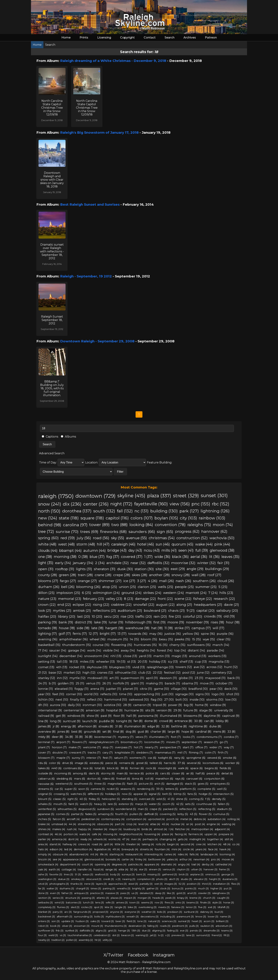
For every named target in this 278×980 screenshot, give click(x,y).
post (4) (200, 824)
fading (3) (173, 931)
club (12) (145, 673)
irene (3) (89, 884)
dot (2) (116, 935)
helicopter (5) (111, 799)
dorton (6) (94, 779)
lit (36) (214, 557)
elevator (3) (200, 879)
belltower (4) (157, 859)
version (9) (164, 710)
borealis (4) (113, 859)
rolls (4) (161, 844)
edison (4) (56, 849)
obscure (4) (60, 854)
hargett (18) (114, 628)
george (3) (228, 874)
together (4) (215, 839)
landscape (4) (209, 854)
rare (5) (112, 804)
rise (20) (127, 616)
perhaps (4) (150, 839)
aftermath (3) (64, 916)
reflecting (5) (207, 809)
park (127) (189, 511)
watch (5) (86, 804)
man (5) (143, 809)
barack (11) (172, 683)
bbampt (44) (70, 550)
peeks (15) (183, 639)
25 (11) (80, 683)
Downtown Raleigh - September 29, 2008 (97, 341)
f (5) (208, 799)
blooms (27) (48, 581)
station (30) (144, 569)
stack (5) (190, 784)
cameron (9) (142, 705)
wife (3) (110, 902)
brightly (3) (138, 888)
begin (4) (173, 844)
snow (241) (50, 504)
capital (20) (206, 611)
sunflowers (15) (199, 645)
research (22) (224, 599)
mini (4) (176, 849)
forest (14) (165, 650)
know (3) (201, 916)
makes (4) (59, 829)
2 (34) (100, 563)
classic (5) (59, 799)
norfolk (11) (121, 683)
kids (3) (161, 912)
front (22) (165, 599)
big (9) (189, 705)
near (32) (138, 563)
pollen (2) (72, 940)
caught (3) (223, 898)
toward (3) (108, 921)
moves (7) (173, 742)
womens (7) (138, 758)
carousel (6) (194, 779)
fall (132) (125, 511)
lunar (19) (116, 622)
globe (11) (186, 678)
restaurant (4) (134, 854)
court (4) (87, 864)
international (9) (50, 710)
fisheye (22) (203, 599)
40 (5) (83, 799)
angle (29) (195, 569)
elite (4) (123, 870)
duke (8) (215, 726)
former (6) (137, 768)
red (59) (68, 538)
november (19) (197, 622)
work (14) (94, 650)
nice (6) (88, 768)
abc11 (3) (174, 879)
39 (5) (160, 789)
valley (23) (114, 599)
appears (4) (152, 864)
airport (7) (63, 742)
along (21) (184, 605)
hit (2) (98, 940)
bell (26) (68, 587)
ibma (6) (138, 779)
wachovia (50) (222, 538)
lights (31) (84, 569)
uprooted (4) (156, 819)
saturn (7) (121, 758)
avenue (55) (136, 538)
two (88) (120, 525)
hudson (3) (82, 921)
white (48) (47, 544)
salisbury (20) (227, 611)
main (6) (122, 773)
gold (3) (181, 893)
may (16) (156, 634)
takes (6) (44, 768)
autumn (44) (95, 550)
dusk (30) (125, 569)
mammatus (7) (165, 752)
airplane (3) (197, 874)
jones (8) (63, 732)
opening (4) (102, 864)
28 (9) (127, 705)
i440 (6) (57, 768)
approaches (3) (117, 884)
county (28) (48, 575)
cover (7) (44, 752)
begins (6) (211, 768)
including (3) (168, 916)
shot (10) (233, 694)
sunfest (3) (71, 931)
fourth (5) (121, 814)
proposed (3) (100, 912)
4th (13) (62, 667)
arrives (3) (122, 902)
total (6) (100, 768)
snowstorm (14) (96, 656)
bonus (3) (178, 888)
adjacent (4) (222, 829)
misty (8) (44, 737)
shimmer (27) (110, 581)
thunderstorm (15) (77, 645)
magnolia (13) (219, 661)
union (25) (127, 587)
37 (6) (181, 763)
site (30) (162, 569)
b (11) (52, 683)
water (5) (155, 804)
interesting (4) (153, 854)
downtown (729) (96, 496)
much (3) (203, 888)
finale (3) (205, 902)
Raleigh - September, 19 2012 (86, 276)
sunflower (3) (46, 931)
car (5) (59, 789)
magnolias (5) (116, 784)
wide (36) (162, 557)
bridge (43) (117, 550)
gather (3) (152, 888)
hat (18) (157, 628)
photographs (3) (59, 884)
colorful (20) (193, 616)
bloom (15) (149, 639)
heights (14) (146, 650)
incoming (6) (63, 773)
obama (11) (190, 683)
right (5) (72, 799)
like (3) (171, 893)
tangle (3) (120, 907)
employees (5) (220, 784)
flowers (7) (80, 742)
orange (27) (87, 581)
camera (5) (98, 789)
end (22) (64, 605)
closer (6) (178, 773)
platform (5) (188, 789)
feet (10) (58, 694)
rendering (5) (146, 789)
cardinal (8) (203, 732)
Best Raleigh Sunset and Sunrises (90, 204)
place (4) (167, 834)
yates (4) (172, 859)
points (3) (191, 888)
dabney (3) (206, 912)
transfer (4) (85, 870)
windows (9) (76, 716)
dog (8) (131, 732)
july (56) (84, 538)
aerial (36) (199, 557)
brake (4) (44, 824)
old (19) (229, 616)
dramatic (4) (169, 864)
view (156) (180, 504)
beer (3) (120, 921)
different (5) (96, 794)
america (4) (59, 839)
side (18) (83, 628)
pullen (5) (136, 814)
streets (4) (146, 849)
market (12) (72, 673)
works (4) (114, 839)
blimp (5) (180, 794)
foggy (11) (82, 689)
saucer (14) (58, 650)
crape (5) (155, 809)
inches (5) (45, 819)
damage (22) (145, 599)
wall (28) (199, 575)
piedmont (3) (180, 926)
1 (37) (148, 557)
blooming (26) (88, 587)
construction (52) (192, 538)
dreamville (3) (211, 931)
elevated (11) (64, 689)
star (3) (143, 869)
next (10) (62, 700)
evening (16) (48, 639)
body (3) (115, 874)
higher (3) (216, 888)
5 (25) (223, 587)
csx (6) (152, 758)
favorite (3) (56, 874)
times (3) (96, 888)
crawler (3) (204, 893)
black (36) (180, 557)
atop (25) (110, 587)
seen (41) (186, 550)
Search (170, 38)
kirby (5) (183, 814)
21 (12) (42, 673)
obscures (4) (105, 824)
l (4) (171, 829)
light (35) (46, 563)
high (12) (89, 673)
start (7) (188, 747)
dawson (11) (168, 678)
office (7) (201, 747)
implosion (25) (68, 593)
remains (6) (127, 763)
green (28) (68, 575)
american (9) (95, 710)
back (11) (234, 678)
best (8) (77, 732)
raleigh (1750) (56, 496)
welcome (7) (92, 747)
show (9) (93, 716)
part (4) (120, 824)
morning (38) (65, 557)
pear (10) (216, 689)
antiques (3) (81, 893)
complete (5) (206, 789)
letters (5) (172, 789)
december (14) (71, 656)
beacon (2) (128, 935)
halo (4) (43, 849)
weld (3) (53, 935)
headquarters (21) (208, 605)
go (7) (224, 742)
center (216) (96, 504)
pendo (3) (196, 931)
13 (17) (122, 634)
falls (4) (194, 854)
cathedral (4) (223, 864)
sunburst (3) (191, 912)
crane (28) (103, 575)
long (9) (56, 721)
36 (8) (89, 737)
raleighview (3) (221, 893)
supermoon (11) (132, 678)
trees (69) (89, 531)
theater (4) (133, 844)
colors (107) (142, 518)
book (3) (55, 926)
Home (66, 38)
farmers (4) (196, 834)
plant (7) (44, 747)
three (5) (100, 784)
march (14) (221, 645)
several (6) (194, 763)
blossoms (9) (193, 716)
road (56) (101, 538)
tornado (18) (48, 628)
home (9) (202, 705)
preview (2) (178, 935)
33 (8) (231, 732)
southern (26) (204, 581)
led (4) (68, 849)
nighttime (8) (198, 726)
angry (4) (184, 864)
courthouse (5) (206, 804)
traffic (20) (144, 616)
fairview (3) (178, 907)
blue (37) (97, 557)
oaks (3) (95, 921)
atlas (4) (155, 824)
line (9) (43, 721)
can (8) (209, 721)
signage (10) (185, 694)
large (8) (174, 732)
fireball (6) (123, 779)
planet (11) (131, 689)
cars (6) (165, 773)
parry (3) (58, 912)
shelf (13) (186, 661)
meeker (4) (100, 829)
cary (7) (108, 752)
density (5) (219, 799)
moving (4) (110, 834)
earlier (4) (44, 839)
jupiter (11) (114, 689)
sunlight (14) (48, 656)
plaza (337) (159, 496)
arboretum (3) (224, 926)
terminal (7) (46, 742)
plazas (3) (116, 898)
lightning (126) (215, 511)
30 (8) (198, 721)
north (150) (49, 511)
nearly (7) (151, 747)
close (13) (130, 656)
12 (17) (93, 634)
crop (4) (131, 824)
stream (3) (155, 869)
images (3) (171, 884)
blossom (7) (46, 758)
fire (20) (175, 616)
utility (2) (107, 940)
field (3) (131, 921)
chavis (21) (176, 611)
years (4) (201, 849)
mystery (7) (126, 737)
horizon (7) (59, 747)
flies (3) (236, 884)
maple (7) (63, 758)
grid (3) (112, 931)
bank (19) (66, 622)
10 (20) (97, 616)
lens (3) (100, 902)
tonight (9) (124, 721)
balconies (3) (74, 902)
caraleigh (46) (123, 544)
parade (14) (216, 650)
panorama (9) (148, 716)
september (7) (192, 742)
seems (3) (147, 902)
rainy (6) (179, 758)
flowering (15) (122, 645)
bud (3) (219, 912)
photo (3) (162, 879)
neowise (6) (46, 784)
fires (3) (169, 902)
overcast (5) (147, 799)
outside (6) (45, 773)
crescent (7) (78, 752)
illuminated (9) (171, 716)
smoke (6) (230, 758)
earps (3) (88, 874)
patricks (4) (135, 864)
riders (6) (108, 779)
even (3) (55, 893)
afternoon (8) (87, 726)
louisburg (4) (132, 829)
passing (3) (88, 898)
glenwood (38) (222, 550)
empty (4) (45, 854)
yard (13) (145, 656)
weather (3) (148, 912)
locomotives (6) (213, 763)
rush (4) (72, 829)
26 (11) (107, 683)
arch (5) (159, 784)
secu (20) (111, 616)
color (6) (55, 763)
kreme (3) (195, 898)
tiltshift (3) (223, 907)
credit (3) (108, 879)
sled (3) (75, 907)
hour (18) (233, 622)
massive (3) (112, 893)
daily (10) (74, 705)
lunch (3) (88, 902)
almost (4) (160, 829)
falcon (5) (59, 819)
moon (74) (223, 525)
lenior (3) (191, 907)
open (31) (46, 569)
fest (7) (108, 758)
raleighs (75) (199, 525)
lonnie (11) (46, 689)
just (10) (168, 694)
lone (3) (142, 921)
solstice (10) (113, 705)
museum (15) (118, 639)
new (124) (48, 518)
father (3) (67, 893)
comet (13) (46, 667)
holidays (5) (113, 794)
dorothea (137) (77, 511)
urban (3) (196, 869)
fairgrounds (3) (82, 912)
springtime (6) (196, 758)
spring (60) (48, 538)
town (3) (134, 902)
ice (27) (129, 581)
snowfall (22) (144, 605)
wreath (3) (133, 916)
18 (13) (74, 661)
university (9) (224, 710)
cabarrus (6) (46, 779)
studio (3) (186, 879)
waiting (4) (228, 824)
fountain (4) (162, 849)
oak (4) (43, 870)
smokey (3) (78, 879)
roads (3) (165, 926)
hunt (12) (231, 667)
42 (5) (180, 804)
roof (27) (214, 575)
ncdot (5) (113, 789)
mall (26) (167, 581)
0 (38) (83, 557)
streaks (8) (106, 726)
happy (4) (85, 829)
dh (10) (43, 705)
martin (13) (162, 656)
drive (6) (68, 763)
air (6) (190, 773)
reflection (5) (188, 809)
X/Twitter (113, 955)
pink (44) (222, 544)
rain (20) (160, 616)
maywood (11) (215, 678)
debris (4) (200, 819)
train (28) (85, 575)
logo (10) (218, 694)
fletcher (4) (182, 829)
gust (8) (143, 732)
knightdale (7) (125, 752)
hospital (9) (114, 710)
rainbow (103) (212, 518)
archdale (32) (118, 563)
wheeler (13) (106, 661)
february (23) (94, 599)
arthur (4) (186, 859)
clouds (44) (48, 550)
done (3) (43, 893)
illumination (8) (135, 726)
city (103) (188, 518)
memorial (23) (70, 599)
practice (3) (97, 893)
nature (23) (47, 599)
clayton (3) (183, 869)
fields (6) (225, 768)
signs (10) (203, 694)
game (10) (162, 689)
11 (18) (169, 628)
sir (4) (190, 824)
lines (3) (69, 874)
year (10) (44, 694)
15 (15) (197, 639)
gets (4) (183, 839)
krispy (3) (182, 898)
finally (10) (78, 700)
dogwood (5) (87, 809)
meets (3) (164, 907)
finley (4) (141, 859)
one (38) (45, 557)
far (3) (42, 888)
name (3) (225, 916)
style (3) (217, 902)
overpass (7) (124, 747)
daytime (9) (212, 716)
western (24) (173, 593)
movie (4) (228, 859)
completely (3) (47, 907)
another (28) (159, 575)
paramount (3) (185, 916)
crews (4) (84, 844)
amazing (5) (106, 814)
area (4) (43, 844)
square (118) (92, 518)
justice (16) (173, 634)
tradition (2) (58, 940)
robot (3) (43, 926)
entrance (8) (183, 721)
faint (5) (73, 804)
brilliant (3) (222, 921)
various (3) (169, 869)
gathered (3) (170, 874)
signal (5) (155, 794)
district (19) (84, 622)
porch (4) (172, 819)
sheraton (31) (105, 569)
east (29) (178, 569)
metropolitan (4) (202, 829)
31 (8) (119, 726)
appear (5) (140, 794)
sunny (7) (78, 758)
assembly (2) (86, 940)
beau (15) (166, 639)
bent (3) (141, 874)
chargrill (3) (82, 888)
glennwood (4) (94, 859)
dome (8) (151, 721)
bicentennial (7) (105, 737)
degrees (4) (119, 864)
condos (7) (231, 737)
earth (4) (54, 870)
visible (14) (111, 650)
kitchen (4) (214, 844)
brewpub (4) (130, 849)
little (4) (120, 844)
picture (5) (146, 784)
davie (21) (231, 605)
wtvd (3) (43, 884)
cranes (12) (105, 673)
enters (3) (44, 921)
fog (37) (113, 557)
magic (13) (179, 656)
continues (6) (72, 768)
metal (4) (186, 819)
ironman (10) (92, 705)
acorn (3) (209, 921)
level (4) (143, 824)
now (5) (127, 794)
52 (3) (182, 884)
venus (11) (93, 683)
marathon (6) (164, 779)
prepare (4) (226, 834)
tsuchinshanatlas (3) (80, 935)
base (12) (55, 673)
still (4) (229, 839)
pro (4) (215, 859)
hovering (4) (152, 834)
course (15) (101, 645)
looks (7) (189, 737)
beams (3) (192, 902)
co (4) (236, 844)
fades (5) (91, 814)
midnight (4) (197, 839)
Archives (190, 38)
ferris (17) (80, 634)
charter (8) (158, 732)
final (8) (118, 732)
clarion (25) (147, 587)
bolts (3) (99, 916)
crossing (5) (61, 794)
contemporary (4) (113, 819)
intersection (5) (223, 794)
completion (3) (146, 879)
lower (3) (213, 916)
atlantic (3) (103, 898)
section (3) (44, 898)
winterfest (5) (47, 809)
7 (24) (213, 593)
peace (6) (213, 773)
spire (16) (208, 634)
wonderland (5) (126, 809)
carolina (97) (75, 525)
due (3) (146, 931)
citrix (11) (146, 689)
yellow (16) (191, 634)
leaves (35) (230, 557)
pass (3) (125, 893)
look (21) (45, 611)
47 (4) (126, 839)
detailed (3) (146, 893)
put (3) (228, 888)
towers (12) (184, 667)
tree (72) (46, 531)
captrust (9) (231, 716)
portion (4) (71, 834)
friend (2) (217, 935)
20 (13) (143, 661)
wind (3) (59, 902)
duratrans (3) (230, 879)
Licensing (104, 38)
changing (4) (168, 839)
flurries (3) (63, 907)
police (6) (152, 773)
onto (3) (180, 902)
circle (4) (188, 849)
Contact (150, 38)
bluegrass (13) (120, 667)
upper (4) (211, 834)
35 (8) (79, 737)
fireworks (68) (113, 531)
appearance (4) (73, 859)
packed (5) (170, 809)
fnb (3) (60, 931)
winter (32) (206, 563)
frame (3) (224, 869)
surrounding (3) (83, 916)
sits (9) (150, 710)
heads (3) (158, 898)
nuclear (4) (178, 824)
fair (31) (223, 563)
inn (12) (62, 678)
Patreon (211, 38)
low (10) (231, 700)
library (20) (67, 616)
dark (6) (94, 773)
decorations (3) (149, 916)
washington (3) (47, 879)
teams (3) (227, 931)
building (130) (164, 511)
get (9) (61, 716)
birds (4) (147, 829)
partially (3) (146, 884)
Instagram (164, 955)
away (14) (128, 650)
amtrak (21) (82, 611)
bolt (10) (182, 700)
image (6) (81, 763)
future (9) (190, 710)
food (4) (98, 870)
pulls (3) (194, 926)
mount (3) (97, 926)
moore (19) (176, 622)
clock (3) (165, 888)
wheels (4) (100, 839)
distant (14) (196, 650)
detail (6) (227, 773)
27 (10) (169, 700)
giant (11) (137, 683)
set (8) (107, 732)
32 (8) (165, 726)
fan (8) (138, 721)
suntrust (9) (72, 721)
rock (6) (151, 768)
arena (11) (97, 689)
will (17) (218, 628)
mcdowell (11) (97, 678)
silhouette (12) (126, 673)
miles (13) (87, 661)
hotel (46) (146, 544)
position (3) (194, 884)
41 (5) (171, 799)
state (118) (69, 518)
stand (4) (55, 844)
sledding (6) (64, 779)
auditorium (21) (130, 611)
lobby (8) (222, 721)
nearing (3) (129, 879)
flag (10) (157, 700)
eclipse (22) (82, 605)
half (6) (200, 773)
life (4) (104, 854)
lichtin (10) (46, 700)
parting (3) (109, 888)
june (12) (203, 673)
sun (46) (163, 544)
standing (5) (129, 799)
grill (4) (108, 844)
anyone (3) (116, 912)
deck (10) (231, 689)
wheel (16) (98, 639)
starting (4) (116, 854)
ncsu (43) (152, 550)
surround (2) (203, 935)
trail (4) (196, 864)
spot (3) (98, 907)
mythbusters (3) (115, 916)
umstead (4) (59, 824)
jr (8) (56, 726)
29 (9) (177, 710)
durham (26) (49, 587)
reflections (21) (104, 611)
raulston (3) (207, 926)
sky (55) (118, 538)
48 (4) (227, 844)
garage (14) (77, 650)
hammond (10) (116, 700)
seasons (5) (128, 789)
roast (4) (97, 844)
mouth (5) (60, 804)
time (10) (126, 694)
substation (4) (217, 819)
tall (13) (62, 661)
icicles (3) (87, 907)
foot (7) (176, 737)
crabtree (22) (121, 605)
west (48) (66, 544)
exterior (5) (126, 804)
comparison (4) (136, 819)
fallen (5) (224, 804)
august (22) (165, 605)
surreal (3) (184, 921)
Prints (84, 38)
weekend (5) (64, 784)
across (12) (214, 667)
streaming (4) (87, 824)
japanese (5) (46, 814)
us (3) (135, 893)
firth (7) (223, 752)
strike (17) (182, 628)
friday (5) (94, 799)
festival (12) (172, 673)
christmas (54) (162, 538)
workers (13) (217, 656)
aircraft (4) (73, 819)
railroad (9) (46, 716)
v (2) (168, 935)
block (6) (113, 768)
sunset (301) (214, 495)
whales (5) (45, 804)
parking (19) (48, 622)
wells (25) (166, 587)
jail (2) (153, 935)
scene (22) (183, 599)
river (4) (136, 839)
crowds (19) (213, 616)
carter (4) (128, 859)
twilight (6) (165, 758)
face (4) (213, 849)
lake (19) (100, 622)
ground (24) (132, 593)
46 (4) (58, 834)
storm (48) (86, 544)
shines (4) (44, 829)
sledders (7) (145, 752)
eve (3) (184, 931)
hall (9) (131, 716)
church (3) (209, 898)
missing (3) (154, 874)
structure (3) (73, 898)
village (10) (179, 689)
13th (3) (136, 931)
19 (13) (121, 661)
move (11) (207, 683)
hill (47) (103, 544)
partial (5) (77, 814)
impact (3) (130, 898)
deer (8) (58, 737)
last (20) (84, 616)
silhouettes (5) (67, 809)
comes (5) (63, 814)
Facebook (138, 955)
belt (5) (167, 794)
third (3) (207, 884)
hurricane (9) (134, 710)
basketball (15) (49, 645)
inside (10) (197, 700)
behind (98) (50, 525)
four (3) (42, 935)
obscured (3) (94, 879)
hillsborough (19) (138, 622)
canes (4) (170, 854)
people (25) (184, 587)
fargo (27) (68, 581)
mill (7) (182, 752)
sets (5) (190, 804)
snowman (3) (82, 926)
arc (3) (68, 912)
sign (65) (165, 531)
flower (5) (205, 814)
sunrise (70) (67, 531)
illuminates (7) (159, 737)
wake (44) (204, 544)
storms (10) (215, 700)
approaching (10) (147, 694)
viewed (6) (214, 758)
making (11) (154, 683)
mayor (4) (115, 829)
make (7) (75, 747)
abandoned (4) (79, 854)
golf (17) (65, 634)
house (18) (67, 628)
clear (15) (224, 639)
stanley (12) (47, 678)
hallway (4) (69, 844)
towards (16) (138, 634)
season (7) (211, 742)
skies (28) (140, 575)
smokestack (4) (48, 864)
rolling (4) (233, 819)
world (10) (91, 694)
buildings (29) (217, 569)
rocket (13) (77, 667)
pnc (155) (201, 504)
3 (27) (142, 581)
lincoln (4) (45, 859)
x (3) (118, 879)
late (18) (97, 628)
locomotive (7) (154, 742)
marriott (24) (196, 593)
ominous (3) (212, 874)
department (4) (70, 864)
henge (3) (124, 931)
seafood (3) (102, 874)
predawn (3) (175, 912)
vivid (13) (139, 667)
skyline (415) (131, 496)
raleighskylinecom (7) (104, 742)
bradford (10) (198, 689)
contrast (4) (46, 834)
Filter (120, 472)
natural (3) (154, 921)
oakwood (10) (139, 700)
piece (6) (111, 763)
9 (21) (191, 611)
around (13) (198, 656)
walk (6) (183, 768)
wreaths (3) (124, 888)
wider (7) (216, 747)
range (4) (111, 870)
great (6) (142, 763)
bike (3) (132, 907)
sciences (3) (169, 921)
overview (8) (47, 732)
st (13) (132, 661)
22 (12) (158, 673)
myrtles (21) (62, 611)
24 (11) (43, 683)
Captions (50, 437)
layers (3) (101, 884)
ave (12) (199, 667)
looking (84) (141, 525)
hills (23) (226, 593)
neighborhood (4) (131, 834)
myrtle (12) (78, 678)
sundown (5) (106, 809)
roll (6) (149, 779)
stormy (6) (108, 773)
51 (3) (78, 874)
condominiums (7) (209, 737)
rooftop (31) (65, 569)
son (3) (56, 921)
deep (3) (160, 893)
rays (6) (180, 779)
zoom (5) (168, 804)
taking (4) (148, 844)
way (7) (229, 747)
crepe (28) (122, 575)
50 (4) (134, 870)
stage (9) (206, 710)
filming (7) (196, 752)
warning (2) (142, 935)
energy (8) (69, 726)
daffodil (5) (151, 814)
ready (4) (86, 839)
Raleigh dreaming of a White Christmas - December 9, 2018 (113, 61)
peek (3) (170, 898)
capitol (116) (117, 518)
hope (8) (188, 732)
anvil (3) (192, 893)
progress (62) (187, 531)
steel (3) (133, 884)
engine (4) (213, 824)
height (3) (215, 879)
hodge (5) (205, 794)
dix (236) (72, 504)
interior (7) (94, 758)
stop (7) (108, 747)
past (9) (106, 716)
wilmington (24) (106, 593)
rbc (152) (221, 504)
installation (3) (221, 884)
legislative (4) (102, 849)
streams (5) (46, 789)
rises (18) (217, 622)
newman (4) (201, 859)
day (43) (135, 550)
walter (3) (52, 888)
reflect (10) (95, 700)
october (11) (224, 683)
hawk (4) (225, 849)
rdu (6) (43, 763)
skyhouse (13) (97, 667)
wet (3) (158, 884)
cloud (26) (226, 581)
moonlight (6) (167, 768)
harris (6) (170, 763)
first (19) (160, 622)
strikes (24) (152, 593)
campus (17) (201, 628)
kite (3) (109, 907)
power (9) (175, 705)
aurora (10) (58, 705)
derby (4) (208, 864)
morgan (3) (144, 898)
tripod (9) (160, 705)
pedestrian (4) (90, 819)
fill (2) (227, 935)
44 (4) (72, 824)
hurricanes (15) (145, 645)
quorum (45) (182, 544)
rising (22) (101, 605)
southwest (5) (83, 784)
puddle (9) (107, 721)
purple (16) (225, 634)
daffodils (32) (158, 563)
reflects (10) (109, 694)
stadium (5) (224, 809)
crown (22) (47, 605)
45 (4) (165, 824)
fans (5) (192, 794)
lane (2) (190, 935)
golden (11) (66, 683)
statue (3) (64, 879)
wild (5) (161, 799)
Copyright (127, 38)
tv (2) (161, 935)
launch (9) (90, 721)
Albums (68, 437)
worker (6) (232, 763)
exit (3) (212, 907)
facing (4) (181, 834)
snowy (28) (181, 575)
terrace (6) (137, 773)
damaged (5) (175, 784)
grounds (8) (92, 732)
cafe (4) (97, 834)
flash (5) (132, 784)
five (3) (202, 907)
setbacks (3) (45, 902)
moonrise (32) (183, 563)
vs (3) (63, 935)
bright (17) (108, 634)
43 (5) (193, 814)
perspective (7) (170, 747)
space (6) (197, 768)
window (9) (218, 705)
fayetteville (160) (151, 504)
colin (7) (210, 752)
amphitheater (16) (74, 639)
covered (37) (132, 557)
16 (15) (163, 645)
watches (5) (78, 794)
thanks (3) (77, 884)
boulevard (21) (155, 611)
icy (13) (173, 661)
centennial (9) (74, 710)
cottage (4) (69, 870)
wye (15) (209, 639)
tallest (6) (156, 763)
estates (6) (97, 763)
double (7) (60, 752)
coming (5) (196, 799)
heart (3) (197, 921)
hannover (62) (214, 531)
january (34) (83, 563)
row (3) (159, 902)
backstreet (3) (47, 916)
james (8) (45, 726)
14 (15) (134, 639)
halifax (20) (47, 616)
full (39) (202, 550)
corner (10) (74, 694)
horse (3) (229, 902)
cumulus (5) (221, 814)
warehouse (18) (137, 628)
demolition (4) (83, 849)
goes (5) (203, 784)
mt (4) (94, 854)
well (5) (222, 789)
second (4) (187, 844)
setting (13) (47, 661)
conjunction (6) (214, 779)
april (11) (152, 678)
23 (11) (199, 678)
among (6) (80, 773)
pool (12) (189, 673)
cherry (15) (177, 645)
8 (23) (129, 599)
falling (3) (153, 926)
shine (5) (182, 799)
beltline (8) (179, 726)
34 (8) (69, 737)
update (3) (68, 921)
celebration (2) (102, 935)
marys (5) (141, 804)
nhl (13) (116, 656)
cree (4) (201, 844)
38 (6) (124, 768)
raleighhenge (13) (160, 667)
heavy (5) (100, 804)
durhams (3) (67, 888)
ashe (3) (43, 874)
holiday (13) (158, 661)
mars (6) (80, 779)
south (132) (104, 511)
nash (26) (183, 581)
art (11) (114, 678)
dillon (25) (46, 593)
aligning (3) (159, 931)
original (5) (45, 794)
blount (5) (45, 799)
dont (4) (73, 839)
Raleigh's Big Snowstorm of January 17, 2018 (99, 133)
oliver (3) (67, 926)
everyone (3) (132, 912)
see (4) (57, 859)
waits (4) (85, 834)
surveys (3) (128, 874)
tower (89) (99, 525)
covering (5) (168, 814)
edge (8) (153, 726)
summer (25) (206, 587)
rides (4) (183, 854)
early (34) (63, 563)
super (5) (71, 789)
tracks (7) (94, 752)
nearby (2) (44, 940)
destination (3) (137, 926)
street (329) (186, 496)
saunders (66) (142, 531)
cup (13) (201, 661)
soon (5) (84, 789)
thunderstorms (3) (116, 926)
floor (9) (119, 716)
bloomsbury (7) (132, 742)
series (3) (58, 898)
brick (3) (184, 874)
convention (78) (170, 525)
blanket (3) (45, 912)
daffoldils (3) (87, 931)
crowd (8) (166, 721)
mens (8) (219, 732)
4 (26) (153, 581)
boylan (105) (166, 518)
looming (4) (227, 854)
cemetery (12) (222, 673)
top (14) (180, 650)
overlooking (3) (147, 907)
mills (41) (169, 550)
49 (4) (116, 849)
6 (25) (87, 593)
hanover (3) (210, 869)
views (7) (141, 737)
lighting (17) (48, 634)
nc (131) (142, 511)
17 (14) (43, 650)
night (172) (121, 504)
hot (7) (138, 747)
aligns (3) (101, 931)
